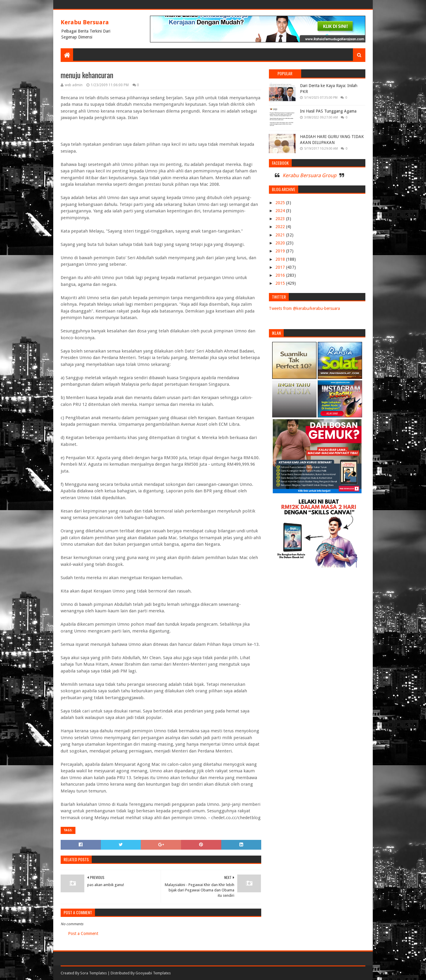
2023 (281, 219)
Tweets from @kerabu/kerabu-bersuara (304, 308)
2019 (281, 251)
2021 (281, 235)
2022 (281, 227)
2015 (281, 283)
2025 (281, 203)
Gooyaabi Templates (153, 973)
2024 (281, 211)
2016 (281, 275)
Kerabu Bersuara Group (309, 175)
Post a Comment (83, 933)
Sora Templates (93, 973)
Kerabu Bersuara (85, 22)
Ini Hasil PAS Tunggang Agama (328, 111)
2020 (281, 243)
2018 (281, 259)
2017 (281, 267)
